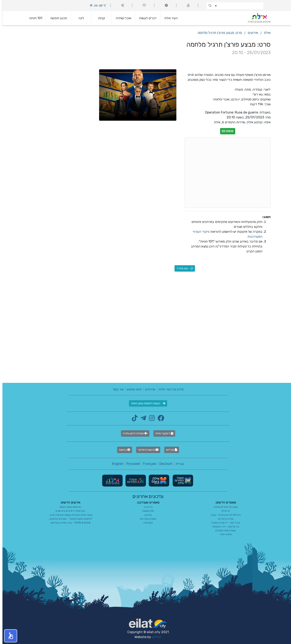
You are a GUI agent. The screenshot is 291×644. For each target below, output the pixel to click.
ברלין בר (145, 507)
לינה (79, 18)
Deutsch (163, 464)
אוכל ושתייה (121, 18)
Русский (131, 464)
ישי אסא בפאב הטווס (68, 507)
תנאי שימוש (132, 389)
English (115, 464)
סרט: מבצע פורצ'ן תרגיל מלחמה (217, 33)
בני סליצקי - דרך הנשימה (223, 527)
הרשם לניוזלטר (146, 450)
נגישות (122, 450)
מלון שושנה (145, 511)
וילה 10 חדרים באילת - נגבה (223, 515)
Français (147, 464)
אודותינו (148, 389)
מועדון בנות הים (146, 519)
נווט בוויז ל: (182, 268)
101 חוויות (33, 18)
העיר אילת (168, 18)
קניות (99, 18)
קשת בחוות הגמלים (223, 530)
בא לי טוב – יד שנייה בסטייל (223, 523)
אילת (265, 33)
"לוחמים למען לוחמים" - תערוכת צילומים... (68, 519)
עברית (177, 464)
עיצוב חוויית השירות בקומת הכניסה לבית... (68, 515)
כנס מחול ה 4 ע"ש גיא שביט (68, 511)
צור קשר (116, 389)
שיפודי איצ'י (223, 534)
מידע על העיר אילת (169, 389)
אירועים (250, 33)
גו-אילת (223, 511)
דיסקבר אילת (162, 433)
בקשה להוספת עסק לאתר (146, 403)
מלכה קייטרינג (223, 519)
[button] (8, 636)
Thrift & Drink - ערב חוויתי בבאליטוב (68, 523)
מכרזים (169, 450)
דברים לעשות (145, 18)
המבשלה (146, 523)
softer (154, 637)
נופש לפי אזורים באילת (223, 507)
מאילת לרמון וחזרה (133, 433)
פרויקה (145, 515)
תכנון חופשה (56, 18)
